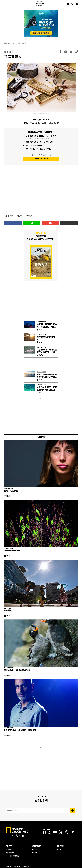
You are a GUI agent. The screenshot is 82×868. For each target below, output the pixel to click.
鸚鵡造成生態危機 (12, 551)
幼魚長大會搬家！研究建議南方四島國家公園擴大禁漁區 (47, 390)
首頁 (6, 43)
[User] (68, 4)
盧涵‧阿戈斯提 (11, 491)
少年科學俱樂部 (14, 856)
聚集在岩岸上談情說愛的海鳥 (17, 670)
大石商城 (35, 853)
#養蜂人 (29, 216)
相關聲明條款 (60, 846)
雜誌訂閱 (58, 849)
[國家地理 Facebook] (44, 832)
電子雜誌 (13, 43)
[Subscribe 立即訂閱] (73, 811)
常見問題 (9, 849)
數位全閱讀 (10, 853)
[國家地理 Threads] (67, 833)
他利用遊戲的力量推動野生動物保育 (20, 730)
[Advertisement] (21, 195)
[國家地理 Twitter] (61, 833)
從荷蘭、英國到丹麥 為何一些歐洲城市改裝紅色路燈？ (47, 327)
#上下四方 (9, 216)
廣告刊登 (35, 849)
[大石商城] (77, 4)
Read (40, 330)
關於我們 (9, 846)
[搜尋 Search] (73, 4)
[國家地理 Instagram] (49, 832)
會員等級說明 (54, 123)
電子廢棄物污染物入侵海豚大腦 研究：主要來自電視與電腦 (47, 352)
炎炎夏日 (8, 610)
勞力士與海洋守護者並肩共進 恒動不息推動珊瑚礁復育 (47, 377)
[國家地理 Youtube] (55, 832)
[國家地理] (39, 6)
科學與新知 (22, 43)
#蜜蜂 (19, 216)
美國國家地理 (36, 846)
